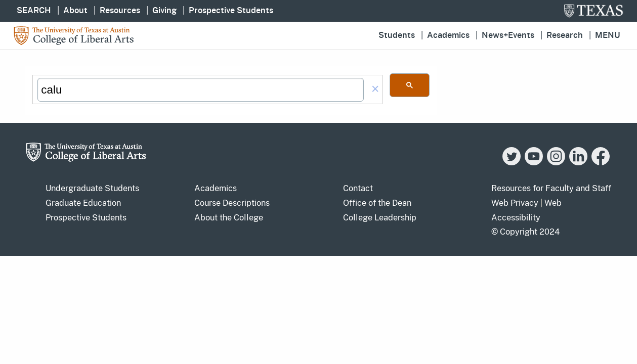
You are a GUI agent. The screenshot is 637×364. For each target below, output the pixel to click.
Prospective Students (231, 11)
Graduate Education (83, 203)
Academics (448, 35)
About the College (229, 218)
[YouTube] (534, 163)
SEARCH (34, 11)
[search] (200, 90)
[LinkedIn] (578, 163)
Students (397, 35)
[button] (375, 90)
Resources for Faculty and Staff (551, 188)
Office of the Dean (377, 203)
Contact (358, 188)
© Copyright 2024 (525, 232)
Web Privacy (515, 203)
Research (565, 35)
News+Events (508, 35)
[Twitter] (512, 163)
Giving (164, 11)
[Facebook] (601, 163)
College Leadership (380, 218)
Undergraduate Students (92, 188)
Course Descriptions (232, 203)
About (75, 11)
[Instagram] (556, 163)
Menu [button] (608, 35)
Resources (120, 11)
